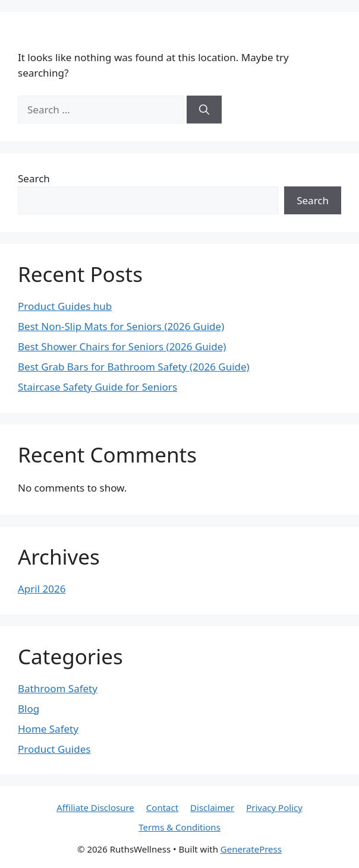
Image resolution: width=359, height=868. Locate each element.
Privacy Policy (274, 807)
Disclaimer (212, 807)
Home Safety (48, 729)
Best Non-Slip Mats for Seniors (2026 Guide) (121, 326)
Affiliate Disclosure (95, 807)
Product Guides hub (65, 306)
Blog (29, 709)
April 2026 (42, 589)
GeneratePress (251, 849)
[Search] (204, 110)
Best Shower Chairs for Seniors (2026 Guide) (122, 346)
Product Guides (54, 749)
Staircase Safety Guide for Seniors (97, 387)
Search (34, 178)
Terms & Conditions (179, 827)
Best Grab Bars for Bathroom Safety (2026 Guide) (134, 367)
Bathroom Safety (58, 688)
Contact (162, 807)
